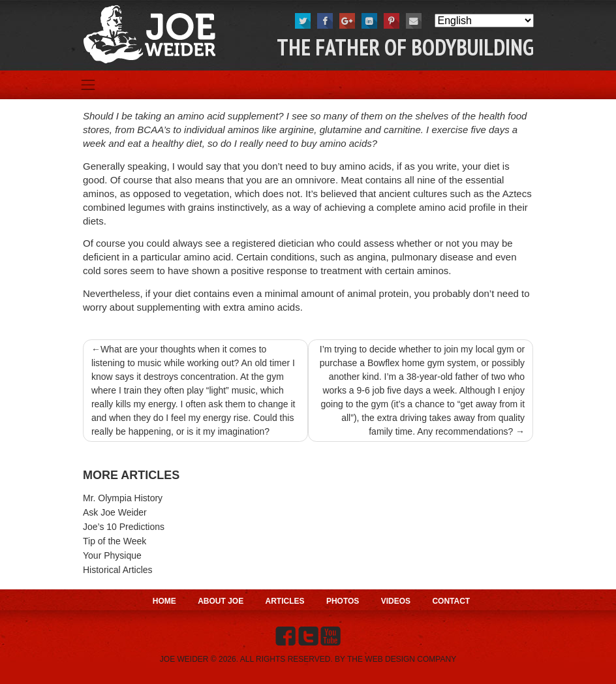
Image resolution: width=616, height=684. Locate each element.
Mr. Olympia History (123, 498)
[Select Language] (484, 21)
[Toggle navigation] (88, 85)
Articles (285, 601)
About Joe (221, 601)
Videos (396, 601)
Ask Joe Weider (115, 512)
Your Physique (112, 555)
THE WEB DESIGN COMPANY (402, 659)
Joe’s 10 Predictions (124, 527)
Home (164, 601)
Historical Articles (118, 570)
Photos (343, 601)
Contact (451, 601)
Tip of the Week (115, 541)
